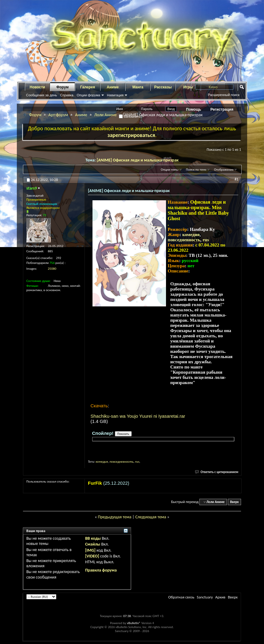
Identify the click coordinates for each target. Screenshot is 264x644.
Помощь (194, 109)
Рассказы (163, 87)
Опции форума (88, 95)
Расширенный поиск (224, 95)
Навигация (115, 95)
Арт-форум (58, 115)
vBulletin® (134, 623)
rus (206, 240)
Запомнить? (131, 117)
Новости (37, 87)
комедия (191, 235)
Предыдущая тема (114, 517)
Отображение (224, 170)
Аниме (113, 87)
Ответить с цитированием (217, 472)
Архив (220, 597)
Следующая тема (151, 517)
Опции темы (170, 170)
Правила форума (101, 570)
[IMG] (90, 550)
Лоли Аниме (106, 115)
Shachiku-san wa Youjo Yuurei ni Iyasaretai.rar (138, 416)
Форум (62, 87)
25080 (52, 269)
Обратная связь (181, 597)
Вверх (234, 502)
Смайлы (93, 544)
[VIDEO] (92, 556)
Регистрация (222, 109)
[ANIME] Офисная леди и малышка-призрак (138, 160)
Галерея (88, 87)
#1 (236, 179)
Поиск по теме (196, 170)
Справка (67, 95)
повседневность (184, 240)
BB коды (93, 538)
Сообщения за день (41, 95)
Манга (138, 87)
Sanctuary (205, 597)
